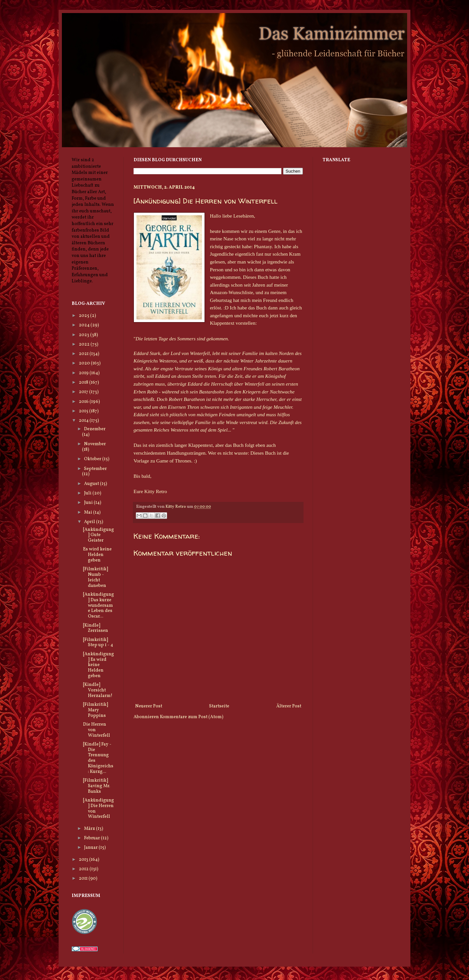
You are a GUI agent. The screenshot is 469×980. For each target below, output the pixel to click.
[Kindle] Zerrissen (96, 628)
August (92, 484)
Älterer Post (289, 706)
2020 (85, 363)
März (90, 829)
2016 (84, 402)
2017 (84, 392)
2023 (85, 335)
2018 (84, 383)
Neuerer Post (149, 706)
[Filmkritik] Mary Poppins (96, 710)
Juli (88, 493)
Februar (92, 838)
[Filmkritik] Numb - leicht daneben (96, 577)
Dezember (95, 429)
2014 (84, 421)
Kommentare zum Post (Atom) (192, 717)
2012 (84, 869)
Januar (91, 848)
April (90, 522)
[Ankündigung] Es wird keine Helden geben (99, 665)
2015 (84, 411)
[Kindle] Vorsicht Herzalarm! (98, 690)
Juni (89, 503)
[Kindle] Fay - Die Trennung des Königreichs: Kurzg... (98, 758)
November (95, 444)
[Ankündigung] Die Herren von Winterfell (99, 809)
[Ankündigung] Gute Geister (99, 535)
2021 (84, 354)
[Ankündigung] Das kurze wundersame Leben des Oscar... (99, 605)
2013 (84, 860)
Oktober (93, 459)
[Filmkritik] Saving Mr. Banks (97, 786)
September (95, 469)
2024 (85, 325)
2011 (84, 879)
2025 (85, 316)
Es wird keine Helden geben (97, 555)
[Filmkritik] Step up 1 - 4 (98, 643)
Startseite (219, 706)
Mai (89, 512)
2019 (84, 373)
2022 (85, 344)
